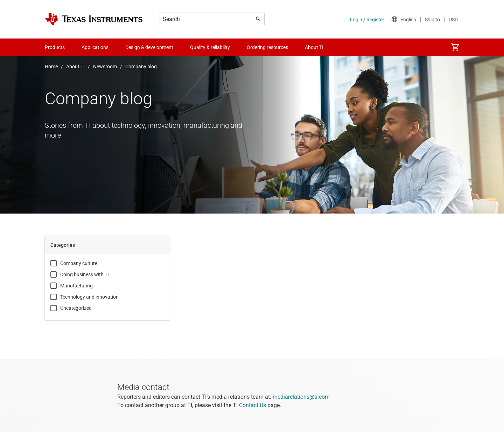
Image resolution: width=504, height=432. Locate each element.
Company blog (141, 67)
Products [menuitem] (55, 47)
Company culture (79, 263)
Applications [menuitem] (95, 47)
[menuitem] (455, 47)
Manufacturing (76, 286)
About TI (75, 67)
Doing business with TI (85, 274)
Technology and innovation (89, 297)
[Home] (94, 19)
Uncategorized (76, 308)
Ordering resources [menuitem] (267, 47)
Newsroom (105, 67)
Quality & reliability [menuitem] (210, 47)
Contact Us (253, 405)
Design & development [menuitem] (149, 47)
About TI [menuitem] (314, 47)
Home (51, 67)
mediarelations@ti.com (301, 397)
